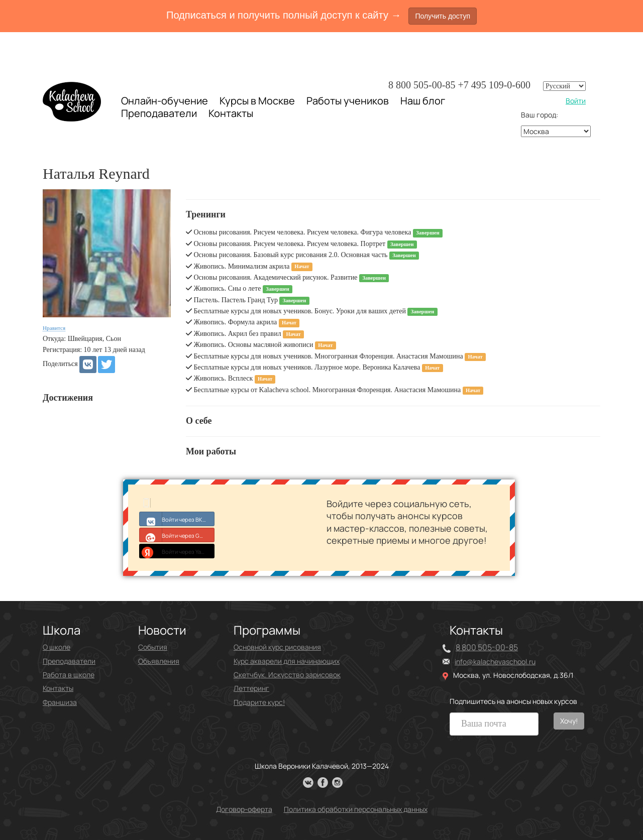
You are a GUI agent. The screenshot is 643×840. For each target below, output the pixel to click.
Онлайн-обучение (165, 101)
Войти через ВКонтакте (177, 519)
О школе (57, 647)
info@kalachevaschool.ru (495, 662)
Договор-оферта (244, 809)
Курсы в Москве (257, 101)
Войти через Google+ (177, 535)
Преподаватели (159, 113)
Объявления (159, 661)
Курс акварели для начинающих (287, 661)
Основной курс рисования (277, 647)
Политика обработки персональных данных (356, 809)
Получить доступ (443, 16)
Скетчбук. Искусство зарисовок (287, 675)
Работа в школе (69, 675)
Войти (576, 101)
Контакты (231, 113)
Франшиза (60, 702)
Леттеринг (251, 688)
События (153, 647)
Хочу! (569, 721)
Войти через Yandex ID (177, 551)
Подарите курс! (259, 702)
